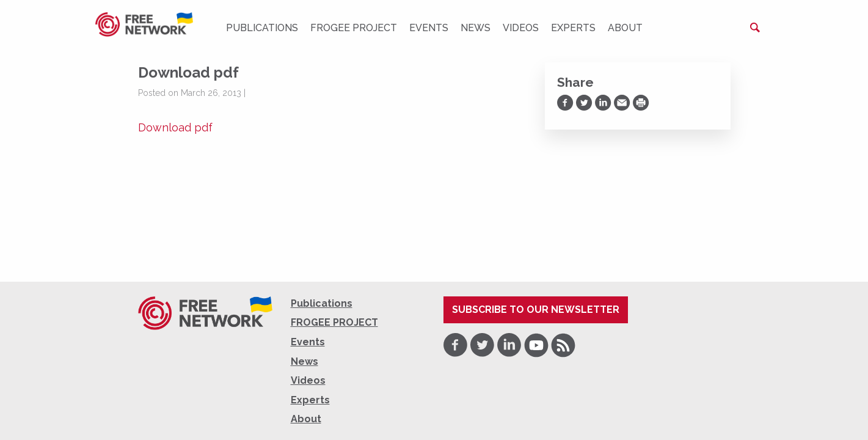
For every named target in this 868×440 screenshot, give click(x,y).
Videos (521, 28)
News (476, 28)
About (625, 28)
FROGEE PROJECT (354, 28)
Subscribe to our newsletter (536, 310)
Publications (262, 28)
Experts (573, 28)
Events (429, 28)
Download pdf (175, 127)
